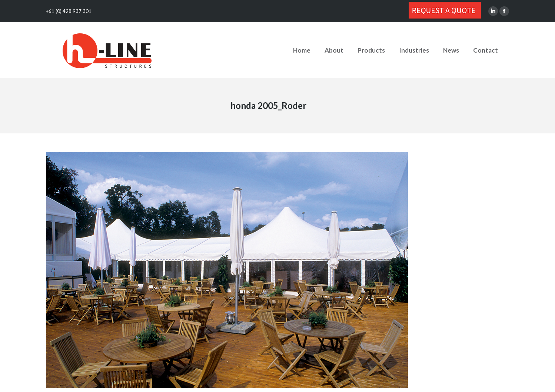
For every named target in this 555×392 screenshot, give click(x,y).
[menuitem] (302, 50)
